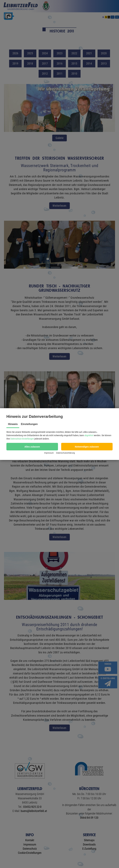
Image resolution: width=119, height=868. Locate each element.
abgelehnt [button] (89, 435)
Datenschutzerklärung (65, 453)
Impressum (49, 453)
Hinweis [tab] (13, 424)
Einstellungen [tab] (29, 424)
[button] (32, 447)
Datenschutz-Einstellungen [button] (22, 439)
